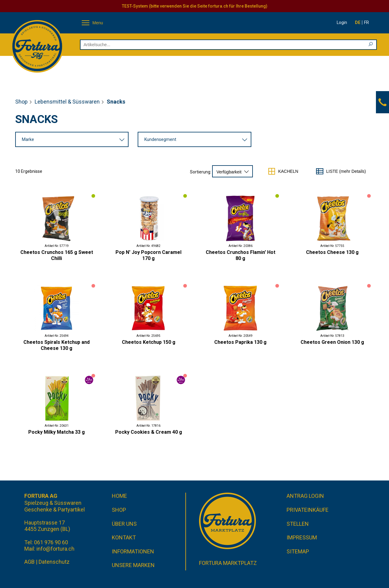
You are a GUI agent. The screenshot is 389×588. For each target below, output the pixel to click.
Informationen (133, 551)
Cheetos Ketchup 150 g (149, 342)
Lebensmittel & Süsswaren (67, 102)
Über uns (124, 524)
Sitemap (298, 551)
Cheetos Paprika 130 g (240, 342)
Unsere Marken (133, 565)
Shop (21, 102)
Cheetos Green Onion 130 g (332, 342)
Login (342, 22)
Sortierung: (201, 172)
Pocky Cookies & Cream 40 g (149, 432)
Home (119, 496)
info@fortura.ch (55, 549)
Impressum (302, 537)
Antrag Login (305, 496)
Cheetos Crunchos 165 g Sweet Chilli (57, 255)
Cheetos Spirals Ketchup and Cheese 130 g (57, 345)
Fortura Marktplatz (228, 563)
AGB (29, 562)
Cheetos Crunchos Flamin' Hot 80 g (241, 255)
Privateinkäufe (308, 510)
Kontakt (124, 537)
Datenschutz (54, 562)
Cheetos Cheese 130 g (332, 252)
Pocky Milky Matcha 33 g (57, 432)
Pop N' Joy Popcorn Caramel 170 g (148, 255)
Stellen (298, 524)
